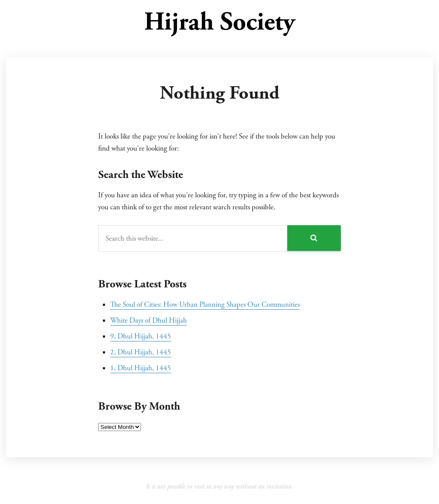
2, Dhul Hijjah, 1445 (141, 352)
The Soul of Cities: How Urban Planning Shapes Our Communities (205, 305)
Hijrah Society (219, 22)
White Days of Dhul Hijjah (149, 320)
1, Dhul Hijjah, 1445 (141, 368)
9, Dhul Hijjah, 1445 (141, 336)
